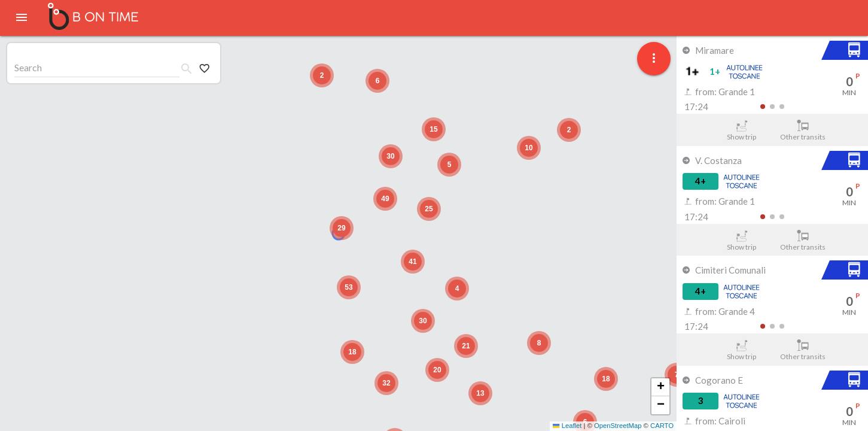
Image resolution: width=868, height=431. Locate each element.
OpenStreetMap (618, 426)
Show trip (741, 130)
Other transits (803, 130)
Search (28, 67)
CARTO (662, 426)
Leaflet (567, 426)
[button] (342, 228)
